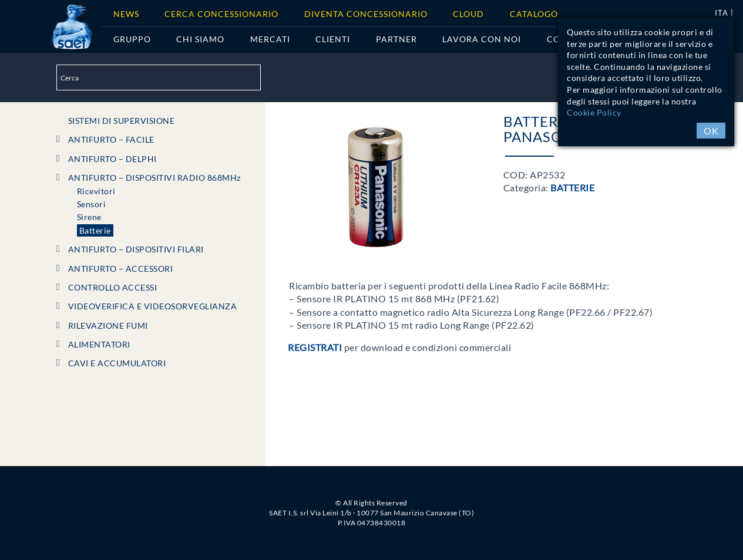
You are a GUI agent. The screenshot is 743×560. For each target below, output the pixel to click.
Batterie (95, 230)
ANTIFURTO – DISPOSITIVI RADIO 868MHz (154, 178)
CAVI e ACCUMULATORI (117, 363)
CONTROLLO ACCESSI (113, 287)
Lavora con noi (482, 39)
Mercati (270, 39)
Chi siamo (200, 39)
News (126, 14)
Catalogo (534, 14)
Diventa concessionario (366, 14)
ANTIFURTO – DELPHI (112, 159)
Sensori (92, 204)
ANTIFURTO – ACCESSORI (121, 269)
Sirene (89, 217)
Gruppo (132, 39)
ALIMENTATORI (99, 344)
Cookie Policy (594, 112)
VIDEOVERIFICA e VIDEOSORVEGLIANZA (153, 306)
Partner (396, 39)
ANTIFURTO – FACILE (111, 139)
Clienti (333, 39)
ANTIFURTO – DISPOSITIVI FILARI (136, 249)
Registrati (315, 347)
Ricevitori (96, 191)
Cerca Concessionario (221, 14)
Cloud (468, 14)
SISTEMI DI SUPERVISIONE (122, 121)
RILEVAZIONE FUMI (108, 325)
